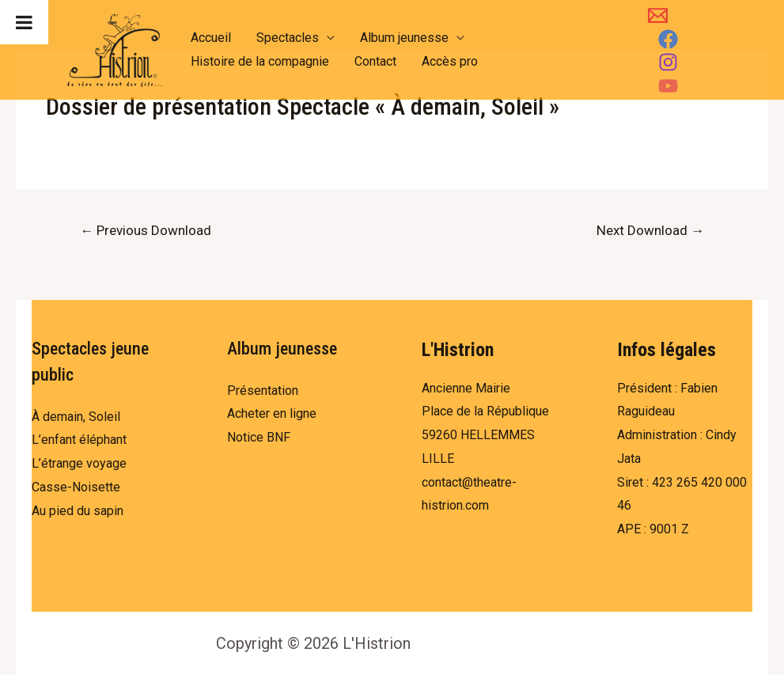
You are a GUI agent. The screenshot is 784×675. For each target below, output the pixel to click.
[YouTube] (668, 86)
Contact (375, 61)
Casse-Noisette (76, 487)
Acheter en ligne (272, 413)
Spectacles (288, 38)
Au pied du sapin (78, 511)
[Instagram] (668, 62)
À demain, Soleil (76, 417)
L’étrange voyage (79, 463)
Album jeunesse (404, 38)
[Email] (658, 15)
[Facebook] (668, 39)
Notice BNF (259, 437)
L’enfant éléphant (79, 440)
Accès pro (450, 61)
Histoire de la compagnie (260, 61)
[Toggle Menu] (24, 22)
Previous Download (146, 230)
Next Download (650, 230)
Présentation (263, 391)
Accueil (211, 38)
